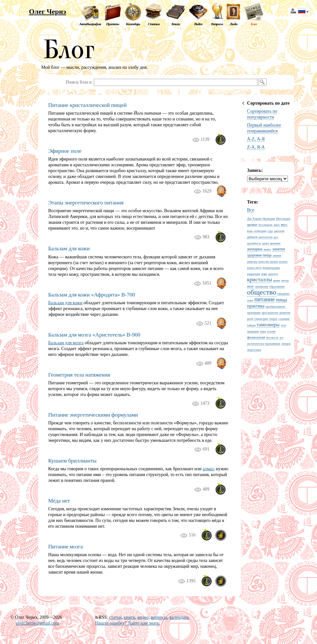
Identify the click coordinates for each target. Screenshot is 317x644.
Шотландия (283, 219)
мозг (251, 286)
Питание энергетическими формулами (93, 415)
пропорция (254, 313)
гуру (270, 231)
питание (265, 299)
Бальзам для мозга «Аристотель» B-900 (94, 335)
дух (276, 237)
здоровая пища (259, 255)
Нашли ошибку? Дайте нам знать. (128, 623)
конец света (254, 268)
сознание (284, 319)
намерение (262, 286)
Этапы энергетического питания (86, 203)
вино (277, 225)
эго (281, 338)
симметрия (261, 319)
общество (262, 292)
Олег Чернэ (47, 11)
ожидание (283, 294)
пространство (270, 313)
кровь (277, 280)
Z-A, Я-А (256, 147)
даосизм (279, 231)
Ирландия (269, 219)
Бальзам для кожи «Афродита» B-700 (92, 295)
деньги (252, 237)
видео (143, 617)
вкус (284, 224)
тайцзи (251, 325)
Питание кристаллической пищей (87, 105)
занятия (279, 249)
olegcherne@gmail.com (38, 623)
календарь (179, 617)
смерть (273, 319)
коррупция (254, 274)
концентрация (271, 268)
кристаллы (260, 280)
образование (277, 286)
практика (256, 306)
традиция (253, 331)
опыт (250, 300)
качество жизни (268, 262)
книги (130, 617)
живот (268, 249)
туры (263, 331)
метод (285, 280)
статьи (115, 617)
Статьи (154, 24)
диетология (265, 237)
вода (250, 231)
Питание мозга (66, 547)
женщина (255, 249)
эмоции (286, 344)
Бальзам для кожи (69, 249)
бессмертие (265, 225)
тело (284, 325)
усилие (271, 331)
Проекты (113, 24)
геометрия (260, 231)
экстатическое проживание (264, 344)
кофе (264, 274)
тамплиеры (268, 325)
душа (266, 243)
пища (281, 300)
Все (251, 210)
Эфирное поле (65, 151)
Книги (176, 24)
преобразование (275, 306)
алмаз (208, 469)
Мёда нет (59, 501)
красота (273, 274)
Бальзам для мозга (66, 343)
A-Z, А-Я (256, 139)
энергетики (254, 350)
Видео (198, 24)
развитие (285, 313)
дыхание (275, 243)
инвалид (252, 262)
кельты (283, 262)
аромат (252, 224)
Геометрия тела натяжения (79, 375)
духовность (254, 243)
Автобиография (90, 24)
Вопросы (217, 24)
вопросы (159, 617)
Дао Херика (254, 219)
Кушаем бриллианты (72, 461)
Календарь (133, 24)
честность (272, 338)
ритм (250, 319)
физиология (256, 337)
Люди (234, 24)
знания (277, 255)
